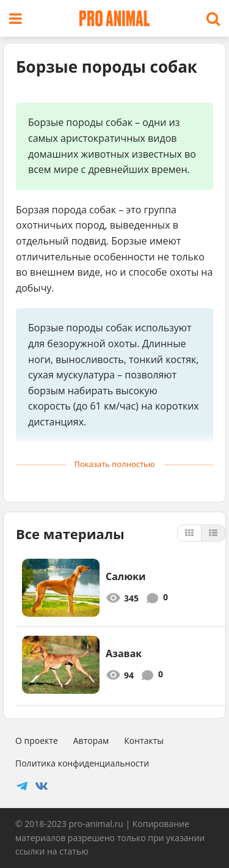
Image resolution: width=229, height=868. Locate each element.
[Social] (22, 786)
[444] (61, 588)
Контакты (144, 741)
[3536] (61, 665)
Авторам (91, 741)
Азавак (124, 653)
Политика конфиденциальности (82, 763)
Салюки (126, 576)
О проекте (37, 741)
